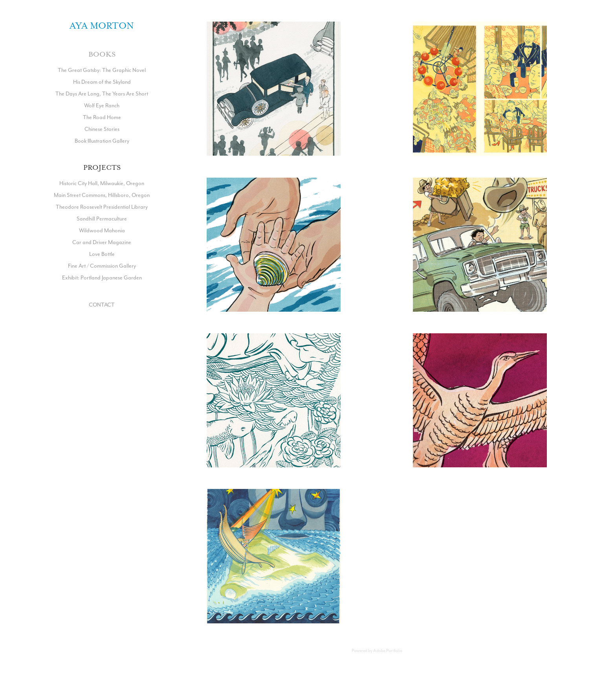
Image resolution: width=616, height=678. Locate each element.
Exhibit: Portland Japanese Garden (102, 277)
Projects (102, 167)
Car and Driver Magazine (102, 242)
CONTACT (102, 305)
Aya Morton (102, 26)
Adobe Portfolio (388, 650)
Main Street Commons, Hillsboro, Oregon (102, 195)
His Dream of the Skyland (102, 82)
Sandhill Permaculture (102, 219)
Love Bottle (102, 254)
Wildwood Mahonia (102, 230)
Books (102, 54)
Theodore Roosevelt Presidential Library (102, 207)
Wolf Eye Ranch (102, 105)
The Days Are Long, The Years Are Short (102, 94)
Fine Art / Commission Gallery (102, 266)
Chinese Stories (102, 129)
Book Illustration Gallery (102, 141)
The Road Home (102, 117)
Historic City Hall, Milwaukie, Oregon (102, 183)
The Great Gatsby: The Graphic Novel (102, 70)
